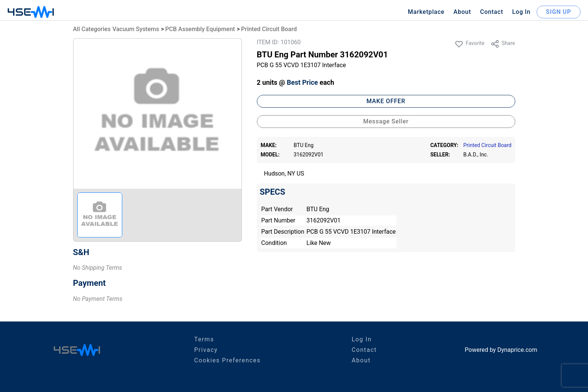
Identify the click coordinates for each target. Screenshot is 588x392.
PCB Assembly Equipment (200, 29)
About (462, 12)
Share (503, 44)
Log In (521, 12)
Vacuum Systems (136, 29)
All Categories (92, 29)
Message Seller (386, 121)
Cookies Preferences (227, 360)
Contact (492, 12)
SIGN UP (559, 12)
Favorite (469, 44)
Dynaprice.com (517, 350)
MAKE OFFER (386, 101)
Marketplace (426, 12)
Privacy (206, 350)
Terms (204, 339)
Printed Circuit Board (269, 29)
